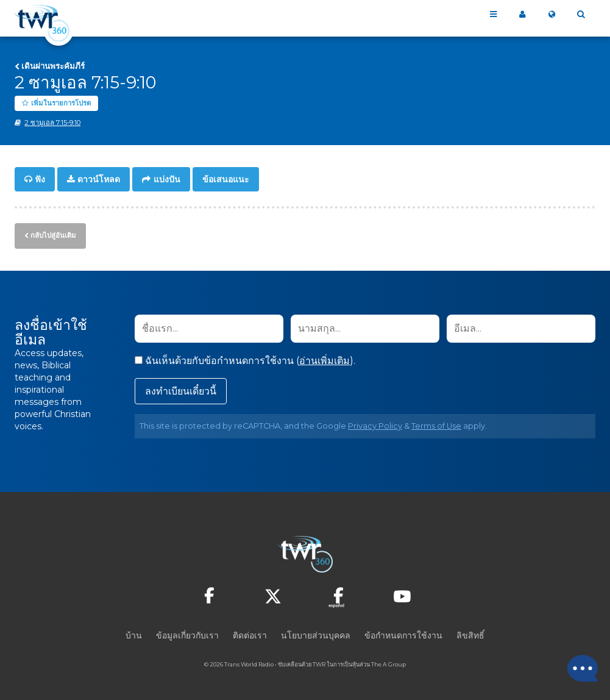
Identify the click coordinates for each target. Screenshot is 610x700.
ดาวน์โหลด (99, 179)
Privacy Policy (375, 425)
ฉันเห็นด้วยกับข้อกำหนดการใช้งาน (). (245, 359)
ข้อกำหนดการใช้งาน (403, 634)
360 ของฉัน (522, 15)
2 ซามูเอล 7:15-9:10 (52, 123)
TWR (319, 663)
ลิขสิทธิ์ (470, 634)
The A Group (388, 663)
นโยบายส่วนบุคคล (316, 634)
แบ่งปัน (167, 179)
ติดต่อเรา (250, 634)
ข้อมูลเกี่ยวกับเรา (187, 634)
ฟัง (40, 179)
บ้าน (134, 634)
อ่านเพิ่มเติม (325, 359)
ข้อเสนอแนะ (226, 179)
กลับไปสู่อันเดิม (53, 235)
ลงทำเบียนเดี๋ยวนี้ (181, 390)
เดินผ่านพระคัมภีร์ (53, 66)
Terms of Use (436, 425)
